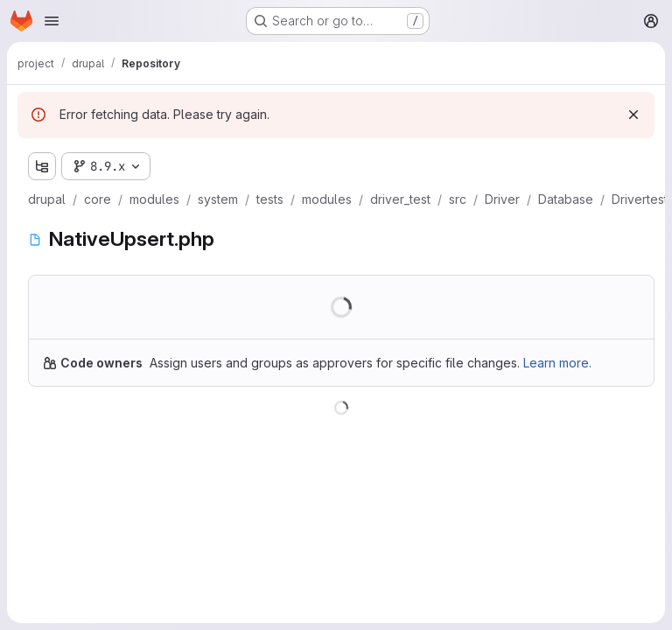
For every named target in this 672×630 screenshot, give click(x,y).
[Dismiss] (633, 115)
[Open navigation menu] (52, 21)
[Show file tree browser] (42, 166)
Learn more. (557, 363)
